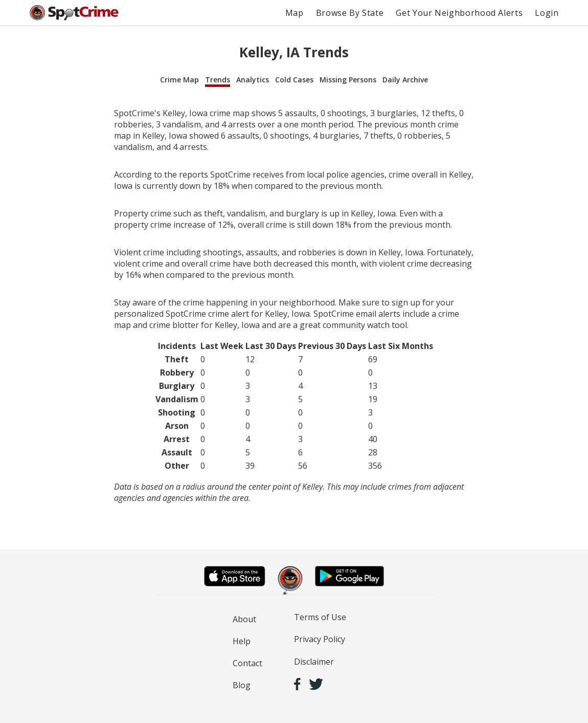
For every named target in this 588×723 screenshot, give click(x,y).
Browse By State (350, 13)
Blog (242, 685)
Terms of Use (320, 617)
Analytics (253, 80)
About (244, 619)
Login (547, 13)
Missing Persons (348, 80)
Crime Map (179, 80)
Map (295, 13)
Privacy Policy (320, 639)
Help (242, 641)
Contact (247, 663)
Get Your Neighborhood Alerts (459, 13)
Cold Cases (294, 80)
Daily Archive (405, 80)
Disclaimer (314, 662)
